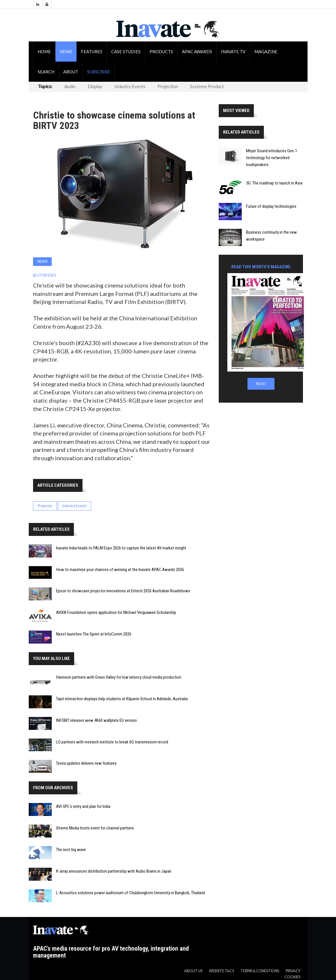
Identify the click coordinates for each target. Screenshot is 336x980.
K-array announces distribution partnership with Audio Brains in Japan (114, 871)
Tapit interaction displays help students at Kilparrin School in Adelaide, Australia (122, 699)
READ (261, 384)
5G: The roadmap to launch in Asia (274, 183)
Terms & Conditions (260, 971)
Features (92, 52)
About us (193, 971)
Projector (45, 506)
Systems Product (207, 86)
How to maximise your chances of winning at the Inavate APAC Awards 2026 (120, 570)
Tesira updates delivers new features (86, 763)
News (66, 52)
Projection (168, 86)
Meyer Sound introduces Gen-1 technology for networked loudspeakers (272, 158)
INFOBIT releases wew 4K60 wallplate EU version (96, 720)
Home (44, 52)
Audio (70, 86)
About (71, 72)
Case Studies (126, 52)
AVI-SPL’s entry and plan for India (83, 806)
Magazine (266, 52)
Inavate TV (233, 52)
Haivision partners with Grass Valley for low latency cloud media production (119, 677)
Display (95, 86)
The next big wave (71, 850)
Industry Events (130, 86)
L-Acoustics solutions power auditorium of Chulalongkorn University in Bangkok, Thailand (130, 893)
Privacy (293, 971)
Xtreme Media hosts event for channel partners (95, 828)
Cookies (292, 977)
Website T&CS (221, 971)
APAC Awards (197, 52)
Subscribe (99, 72)
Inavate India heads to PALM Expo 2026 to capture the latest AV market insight (121, 548)
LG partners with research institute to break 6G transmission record (112, 742)
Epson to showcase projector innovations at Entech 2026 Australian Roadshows (123, 591)
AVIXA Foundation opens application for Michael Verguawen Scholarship (116, 612)
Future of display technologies (271, 206)
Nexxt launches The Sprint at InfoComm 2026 (94, 634)
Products (161, 52)
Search (46, 72)
